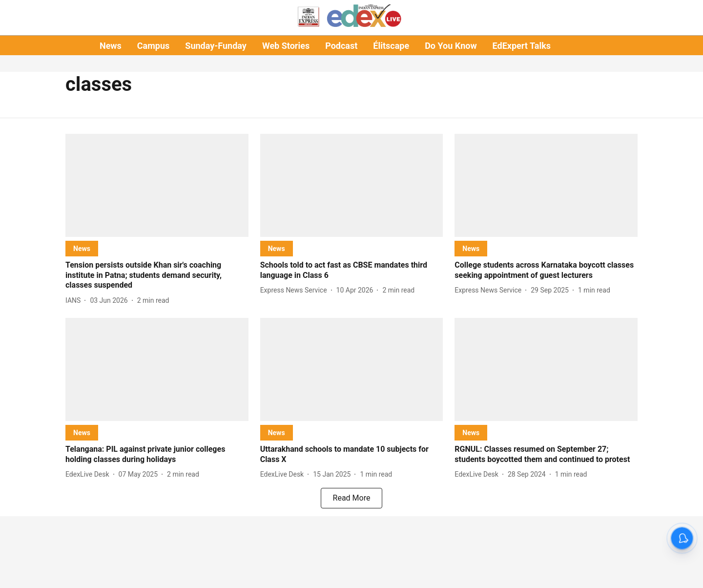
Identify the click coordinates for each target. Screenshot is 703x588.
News (111, 46)
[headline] (157, 275)
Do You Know (451, 46)
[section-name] (82, 248)
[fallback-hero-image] (157, 185)
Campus (153, 46)
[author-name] (75, 301)
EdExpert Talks (522, 46)
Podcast (341, 46)
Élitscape (391, 46)
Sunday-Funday (216, 46)
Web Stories (286, 46)
